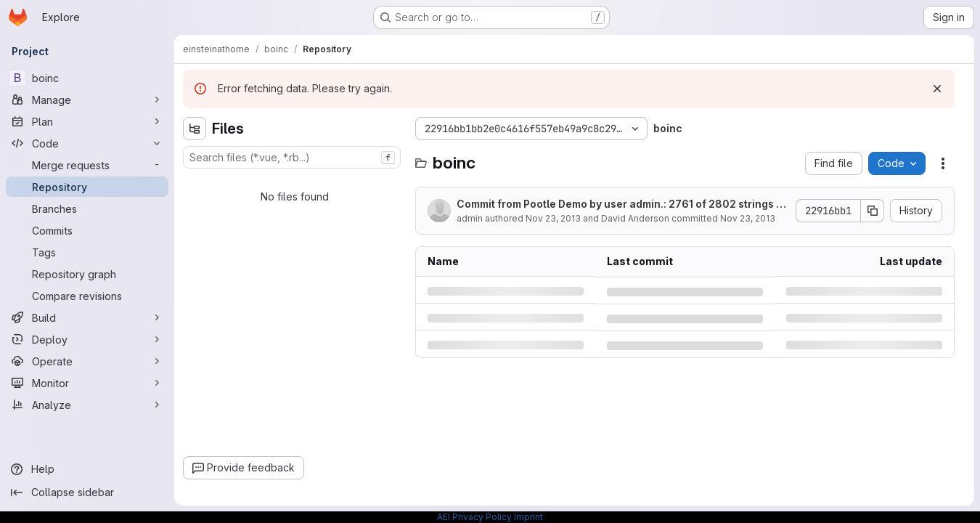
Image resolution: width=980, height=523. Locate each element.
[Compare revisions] (87, 296)
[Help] (87, 469)
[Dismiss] (937, 89)
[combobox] (292, 157)
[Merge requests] (87, 165)
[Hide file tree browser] (195, 129)
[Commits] (87, 230)
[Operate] (87, 361)
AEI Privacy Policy (474, 517)
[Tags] (87, 252)
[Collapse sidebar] (87, 492)
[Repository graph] (87, 274)
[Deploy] (87, 339)
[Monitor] (87, 383)
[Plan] (87, 121)
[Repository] (87, 187)
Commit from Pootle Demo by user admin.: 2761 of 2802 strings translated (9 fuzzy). (620, 204)
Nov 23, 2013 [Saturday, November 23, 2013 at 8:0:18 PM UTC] (553, 218)
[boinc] (87, 78)
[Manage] (87, 100)
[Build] (87, 317)
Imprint (528, 517)
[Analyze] (87, 405)
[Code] (87, 143)
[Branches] (87, 208)
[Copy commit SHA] (873, 211)
